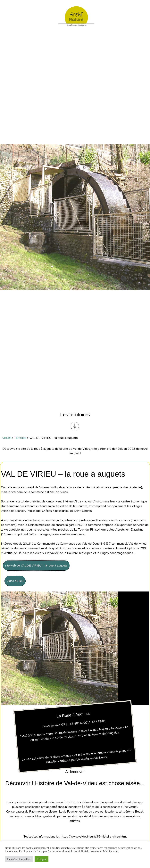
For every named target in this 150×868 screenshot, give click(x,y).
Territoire (20, 438)
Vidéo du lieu (15, 581)
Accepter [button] (42, 859)
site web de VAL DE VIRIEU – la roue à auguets (36, 565)
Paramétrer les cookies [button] (19, 859)
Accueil (6, 438)
